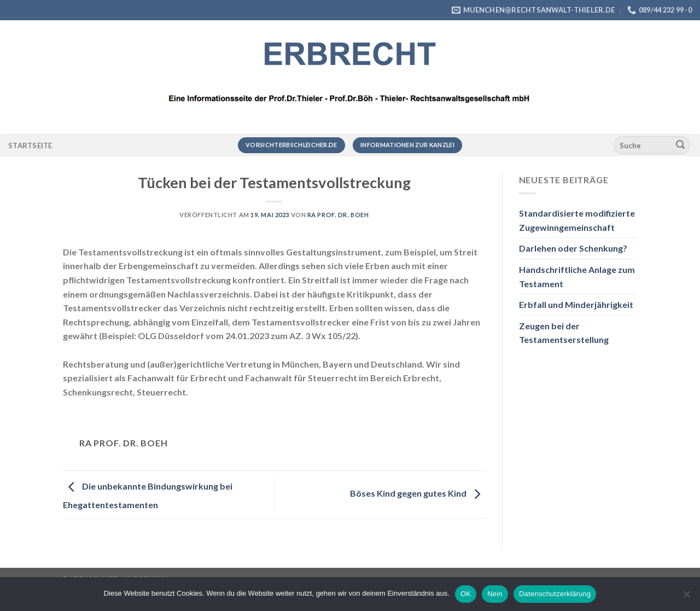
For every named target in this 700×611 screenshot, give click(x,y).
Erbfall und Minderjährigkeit (576, 304)
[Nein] (686, 597)
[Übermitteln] (680, 146)
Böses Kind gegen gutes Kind (418, 493)
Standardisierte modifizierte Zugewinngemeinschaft (577, 220)
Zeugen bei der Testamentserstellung (564, 333)
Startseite (30, 146)
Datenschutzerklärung (555, 594)
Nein (495, 594)
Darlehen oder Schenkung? (573, 248)
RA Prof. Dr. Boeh (338, 215)
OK (466, 594)
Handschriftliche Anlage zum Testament (577, 277)
